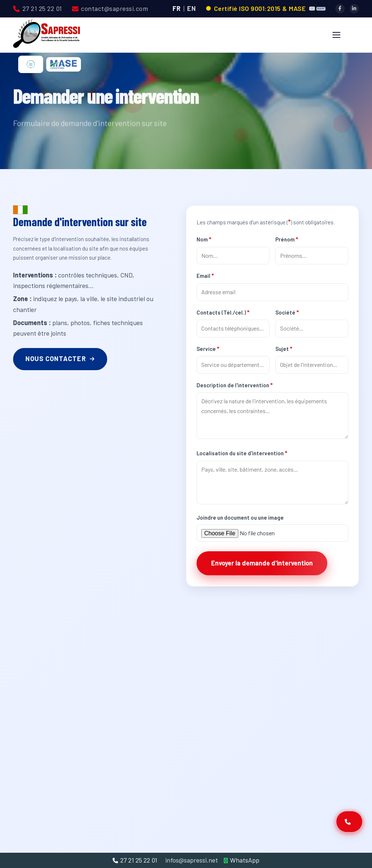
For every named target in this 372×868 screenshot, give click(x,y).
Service (208, 348)
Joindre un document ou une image (240, 517)
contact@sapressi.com (110, 8)
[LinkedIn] (354, 9)
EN (192, 8)
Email (205, 275)
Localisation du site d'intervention (242, 453)
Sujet (284, 348)
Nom (204, 239)
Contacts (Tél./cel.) (223, 312)
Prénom (287, 239)
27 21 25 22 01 (38, 8)
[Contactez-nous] (349, 822)
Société (287, 312)
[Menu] (336, 35)
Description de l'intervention (235, 385)
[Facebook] (340, 9)
